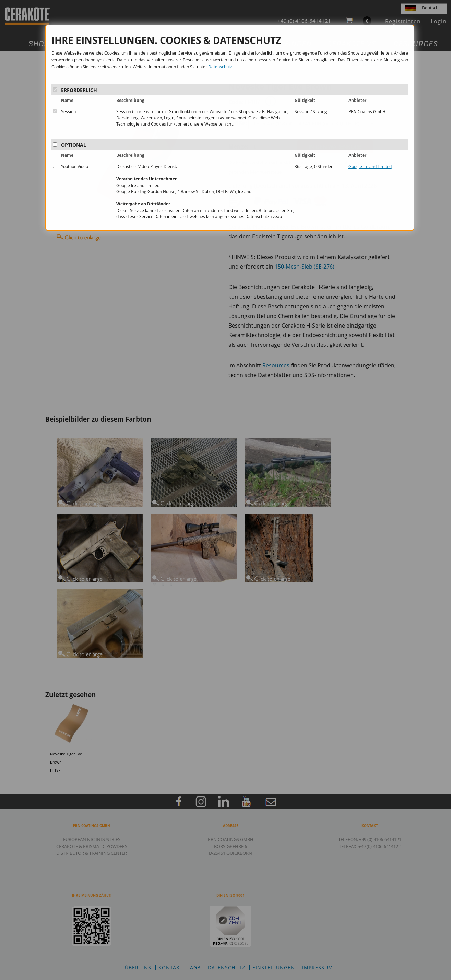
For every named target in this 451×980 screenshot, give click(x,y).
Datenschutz (220, 67)
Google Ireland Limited (370, 166)
